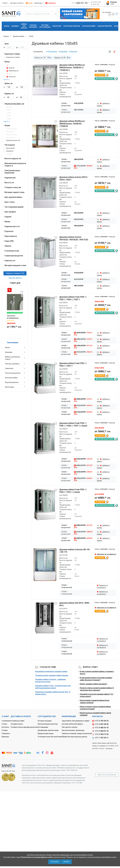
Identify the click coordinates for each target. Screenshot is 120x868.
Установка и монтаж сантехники (50, 737)
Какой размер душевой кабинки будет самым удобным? (95, 702)
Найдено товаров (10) (15, 273)
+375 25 (100, 734)
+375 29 (100, 721)
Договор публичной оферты (72, 724)
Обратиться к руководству (107, 775)
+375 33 (100, 724)
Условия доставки (17, 721)
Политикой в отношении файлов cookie (37, 857)
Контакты (5, 727)
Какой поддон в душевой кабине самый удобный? (95, 714)
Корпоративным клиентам (48, 724)
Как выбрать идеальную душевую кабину (51, 671)
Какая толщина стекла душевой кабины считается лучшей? (95, 708)
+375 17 (100, 738)
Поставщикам (43, 727)
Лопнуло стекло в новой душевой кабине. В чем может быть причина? (97, 689)
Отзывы (5, 730)
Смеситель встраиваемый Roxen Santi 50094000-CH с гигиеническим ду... (15, 317)
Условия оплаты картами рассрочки (24, 727)
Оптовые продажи (45, 721)
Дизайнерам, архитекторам (48, 730)
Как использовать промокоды (73, 730)
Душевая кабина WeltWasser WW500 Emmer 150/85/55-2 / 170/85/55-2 (72, 68)
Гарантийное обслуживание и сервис (76, 721)
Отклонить (55, 862)
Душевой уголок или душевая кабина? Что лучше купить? (97, 695)
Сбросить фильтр (15, 278)
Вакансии (5, 737)
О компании (6, 721)
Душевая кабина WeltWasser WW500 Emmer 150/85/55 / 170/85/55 (72, 124)
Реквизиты (6, 733)
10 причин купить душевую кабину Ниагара (52, 675)
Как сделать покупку (70, 727)
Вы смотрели (107, 14)
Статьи (4, 724)
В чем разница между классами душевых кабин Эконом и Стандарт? (96, 679)
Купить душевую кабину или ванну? (94, 684)
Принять (66, 862)
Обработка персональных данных (75, 737)
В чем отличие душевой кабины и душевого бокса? (97, 673)
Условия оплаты (17, 724)
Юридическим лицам (46, 733)
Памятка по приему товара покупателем (77, 733)
